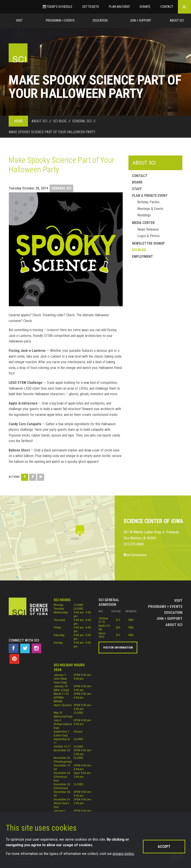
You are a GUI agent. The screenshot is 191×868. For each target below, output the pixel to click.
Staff (137, 189)
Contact (167, 7)
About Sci (177, 20)
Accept (164, 847)
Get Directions (135, 555)
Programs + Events (60, 20)
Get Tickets (91, 7)
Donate (145, 7)
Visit (19, 20)
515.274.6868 (134, 544)
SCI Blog (139, 250)
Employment (142, 257)
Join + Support (140, 20)
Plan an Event (119, 7)
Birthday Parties (148, 202)
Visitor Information (118, 647)
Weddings (144, 215)
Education (100, 20)
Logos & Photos (149, 236)
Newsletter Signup (148, 243)
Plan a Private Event (150, 196)
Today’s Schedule (58, 7)
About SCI (144, 163)
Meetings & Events (150, 209)
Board (137, 182)
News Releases (148, 229)
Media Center (143, 223)
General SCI (61, 188)
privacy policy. (124, 854)
